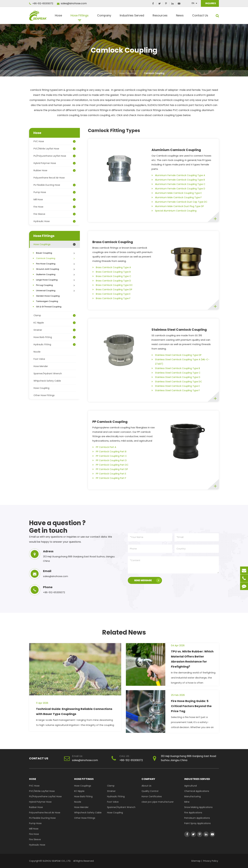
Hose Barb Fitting (55, 337)
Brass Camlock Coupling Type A (112, 267)
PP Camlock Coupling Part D (110, 460)
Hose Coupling (41, 388)
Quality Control (150, 791)
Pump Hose (55, 192)
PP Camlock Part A (104, 447)
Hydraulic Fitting (55, 344)
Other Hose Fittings (44, 395)
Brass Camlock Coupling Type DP (112, 289)
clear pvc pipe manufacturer (158, 802)
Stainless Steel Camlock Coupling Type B (176, 368)
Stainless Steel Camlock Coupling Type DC (177, 382)
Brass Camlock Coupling (113, 242)
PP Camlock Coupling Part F (109, 478)
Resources (160, 17)
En (193, 3)
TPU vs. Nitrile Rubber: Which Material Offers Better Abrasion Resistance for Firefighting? (192, 659)
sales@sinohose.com (72, 3)
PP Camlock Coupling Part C (110, 456)
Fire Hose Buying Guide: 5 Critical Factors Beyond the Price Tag (191, 706)
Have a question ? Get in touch (57, 527)
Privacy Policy (211, 861)
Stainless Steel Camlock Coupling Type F (176, 390)
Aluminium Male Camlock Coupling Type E (177, 193)
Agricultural (191, 786)
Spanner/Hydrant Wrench (48, 374)
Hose (58, 17)
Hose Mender (41, 366)
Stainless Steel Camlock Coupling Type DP (177, 355)
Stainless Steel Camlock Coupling (179, 330)
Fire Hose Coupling (56, 264)
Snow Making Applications (198, 807)
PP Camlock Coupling (110, 422)
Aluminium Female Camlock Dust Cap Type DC (179, 202)
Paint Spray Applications (197, 823)
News (180, 17)
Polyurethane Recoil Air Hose (49, 178)
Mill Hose (55, 199)
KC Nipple (55, 323)
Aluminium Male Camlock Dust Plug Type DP (178, 206)
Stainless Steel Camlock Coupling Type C (176, 373)
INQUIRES (210, 3)
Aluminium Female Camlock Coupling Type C (178, 184)
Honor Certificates (152, 796)
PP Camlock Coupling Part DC (110, 465)
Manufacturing (192, 796)
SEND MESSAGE (147, 580)
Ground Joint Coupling (56, 269)
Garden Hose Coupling (48, 296)
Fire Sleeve (55, 214)
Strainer (55, 330)
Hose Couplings (128, 73)
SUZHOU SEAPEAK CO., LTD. (56, 861)
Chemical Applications (197, 791)
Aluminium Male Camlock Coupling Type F (177, 197)
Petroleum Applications (197, 818)
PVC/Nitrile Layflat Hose (55, 149)
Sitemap (196, 861)
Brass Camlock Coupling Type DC (113, 285)
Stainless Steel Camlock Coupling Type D (176, 377)
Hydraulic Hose (55, 221)
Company (104, 17)
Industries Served (132, 17)
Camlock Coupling (154, 73)
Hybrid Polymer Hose (55, 163)
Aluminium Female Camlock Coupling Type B (178, 180)
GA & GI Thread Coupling (49, 307)
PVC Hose (55, 141)
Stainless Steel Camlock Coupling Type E (176, 386)
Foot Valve (39, 359)
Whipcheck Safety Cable (47, 381)
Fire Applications (193, 813)
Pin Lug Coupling (56, 285)
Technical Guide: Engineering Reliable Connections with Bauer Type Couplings (74, 711)
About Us (146, 786)
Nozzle (37, 352)
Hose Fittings (80, 17)
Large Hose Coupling (56, 280)
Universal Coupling (56, 291)
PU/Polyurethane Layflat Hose (55, 156)
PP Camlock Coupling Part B (109, 452)
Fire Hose (55, 207)
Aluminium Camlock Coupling (176, 150)
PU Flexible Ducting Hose (55, 185)
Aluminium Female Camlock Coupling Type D (178, 189)
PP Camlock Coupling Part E (109, 474)
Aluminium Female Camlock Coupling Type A (178, 175)
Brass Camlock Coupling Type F (111, 298)
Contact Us (200, 17)
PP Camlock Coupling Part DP (110, 469)
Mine (187, 802)
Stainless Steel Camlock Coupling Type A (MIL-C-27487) (180, 361)
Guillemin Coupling (56, 274)
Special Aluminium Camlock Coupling (174, 211)
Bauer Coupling (56, 253)
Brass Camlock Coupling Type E (111, 294)
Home (87, 73)
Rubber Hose (55, 170)
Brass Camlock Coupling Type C (112, 276)
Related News (124, 632)
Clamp (55, 315)
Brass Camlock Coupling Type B (112, 272)
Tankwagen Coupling (47, 301)
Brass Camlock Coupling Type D (112, 281)
